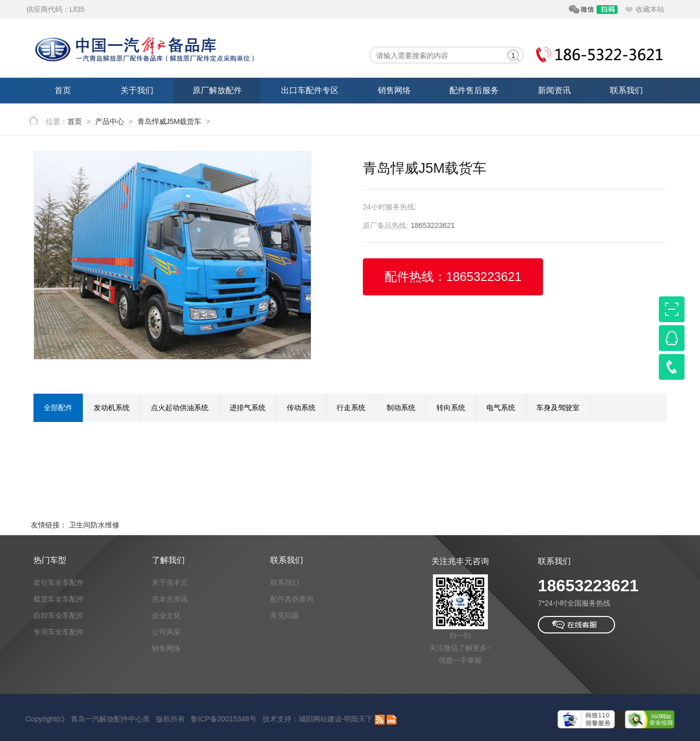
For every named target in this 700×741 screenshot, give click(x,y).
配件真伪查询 (292, 599)
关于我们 (137, 90)
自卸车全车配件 (59, 615)
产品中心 (110, 121)
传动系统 (301, 408)
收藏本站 (650, 9)
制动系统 (401, 408)
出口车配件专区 (310, 90)
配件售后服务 (474, 90)
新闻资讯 (554, 90)
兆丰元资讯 (170, 599)
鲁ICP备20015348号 (215, 719)
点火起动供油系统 (180, 408)
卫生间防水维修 (94, 525)
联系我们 (626, 90)
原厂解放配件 (217, 90)
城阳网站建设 (311, 719)
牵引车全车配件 (59, 583)
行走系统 (351, 408)
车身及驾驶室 (558, 408)
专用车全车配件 (59, 632)
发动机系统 (112, 408)
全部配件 (58, 408)
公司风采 (166, 632)
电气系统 (501, 408)
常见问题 (285, 615)
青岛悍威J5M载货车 (169, 121)
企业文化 (166, 615)
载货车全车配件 (59, 599)
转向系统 (451, 408)
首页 (63, 90)
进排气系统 (248, 408)
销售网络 (394, 90)
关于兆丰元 (170, 583)
